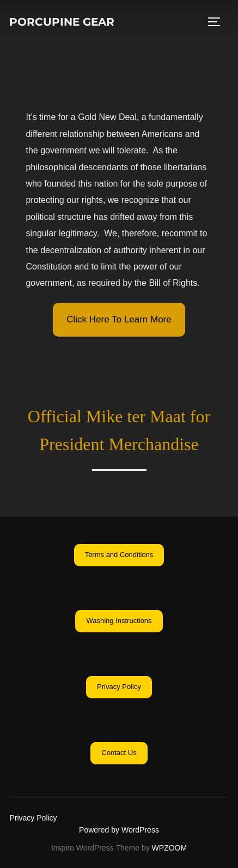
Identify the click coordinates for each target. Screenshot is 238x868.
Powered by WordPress (119, 830)
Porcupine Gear (62, 22)
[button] (119, 320)
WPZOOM (170, 848)
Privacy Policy (33, 818)
